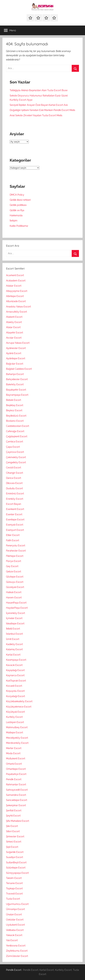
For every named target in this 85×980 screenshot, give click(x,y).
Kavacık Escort (14, 665)
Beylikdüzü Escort (16, 416)
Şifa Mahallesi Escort (18, 821)
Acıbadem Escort (16, 281)
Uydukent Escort (15, 925)
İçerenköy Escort (16, 613)
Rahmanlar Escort (16, 784)
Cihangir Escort (15, 473)
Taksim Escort (14, 878)
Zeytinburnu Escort (17, 951)
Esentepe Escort (15, 520)
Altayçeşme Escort (17, 291)
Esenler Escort (14, 514)
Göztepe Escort (15, 577)
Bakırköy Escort (15, 384)
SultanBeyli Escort (16, 862)
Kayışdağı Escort (15, 670)
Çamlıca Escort (15, 442)
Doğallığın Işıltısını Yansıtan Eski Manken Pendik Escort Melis (42, 110)
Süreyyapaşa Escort (17, 873)
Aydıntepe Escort (16, 358)
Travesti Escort (14, 894)
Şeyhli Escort (13, 816)
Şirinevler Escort (15, 836)
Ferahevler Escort (16, 551)
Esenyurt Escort (15, 530)
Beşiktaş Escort (15, 405)
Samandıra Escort (16, 795)
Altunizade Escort (16, 301)
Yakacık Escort (14, 935)
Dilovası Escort (14, 483)
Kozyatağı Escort (16, 696)
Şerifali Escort (14, 810)
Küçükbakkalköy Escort (19, 701)
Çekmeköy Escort (16, 457)
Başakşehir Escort (16, 390)
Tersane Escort (14, 883)
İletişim (14, 221)
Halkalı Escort (14, 592)
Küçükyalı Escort (15, 712)
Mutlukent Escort (16, 759)
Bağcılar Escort (15, 364)
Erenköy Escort (15, 499)
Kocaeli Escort (14, 686)
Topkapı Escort (14, 888)
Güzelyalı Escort (15, 587)
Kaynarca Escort (15, 675)
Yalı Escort (12, 940)
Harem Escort (14, 598)
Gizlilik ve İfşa (17, 210)
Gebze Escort (14, 572)
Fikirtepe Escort (15, 556)
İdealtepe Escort (15, 624)
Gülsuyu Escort (15, 582)
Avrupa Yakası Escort (18, 343)
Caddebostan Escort (18, 426)
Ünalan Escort (14, 914)
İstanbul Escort (14, 634)
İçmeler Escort (14, 618)
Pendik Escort (14, 779)
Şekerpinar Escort (16, 805)
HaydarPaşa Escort (17, 608)
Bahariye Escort (15, 374)
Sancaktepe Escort (17, 800)
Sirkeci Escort (14, 842)
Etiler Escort (13, 535)
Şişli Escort (12, 847)
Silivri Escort (13, 831)
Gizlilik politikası (18, 205)
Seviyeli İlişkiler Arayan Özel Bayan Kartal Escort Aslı (39, 105)
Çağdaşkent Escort (17, 436)
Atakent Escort (14, 317)
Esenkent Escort (15, 509)
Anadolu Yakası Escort (18, 307)
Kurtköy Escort (14, 717)
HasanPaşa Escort (16, 603)
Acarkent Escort (15, 275)
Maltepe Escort (15, 733)
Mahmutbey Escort (17, 727)
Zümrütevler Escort (17, 956)
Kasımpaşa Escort (16, 660)
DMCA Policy (17, 195)
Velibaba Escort (15, 930)
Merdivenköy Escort (17, 743)
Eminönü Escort (15, 494)
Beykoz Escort (14, 410)
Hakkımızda (16, 215)
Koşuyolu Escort (15, 691)
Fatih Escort (13, 540)
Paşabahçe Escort (16, 774)
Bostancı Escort (15, 421)
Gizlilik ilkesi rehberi (20, 200)
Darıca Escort (14, 478)
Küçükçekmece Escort (19, 707)
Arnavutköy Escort (16, 312)
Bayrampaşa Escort (17, 395)
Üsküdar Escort (15, 920)
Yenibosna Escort (16, 946)
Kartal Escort (13, 655)
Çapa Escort (13, 447)
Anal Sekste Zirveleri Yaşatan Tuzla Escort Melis (36, 115)
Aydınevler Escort (16, 348)
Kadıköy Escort (14, 644)
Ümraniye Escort (15, 909)
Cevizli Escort (14, 468)
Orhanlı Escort (14, 764)
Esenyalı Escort (15, 525)
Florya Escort (14, 561)
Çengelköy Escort (16, 462)
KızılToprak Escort (16, 681)
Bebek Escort (14, 400)
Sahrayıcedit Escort (17, 790)
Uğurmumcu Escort (17, 904)
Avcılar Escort (14, 338)
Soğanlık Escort (15, 852)
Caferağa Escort (15, 431)
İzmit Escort (13, 639)
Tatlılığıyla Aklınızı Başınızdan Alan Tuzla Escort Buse (39, 90)
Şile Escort (12, 826)
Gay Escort (12, 566)
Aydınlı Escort (14, 353)
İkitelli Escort (13, 629)
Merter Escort (14, 748)
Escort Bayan (14, 504)
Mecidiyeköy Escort (17, 738)
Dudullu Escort (14, 488)
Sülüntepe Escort (16, 868)
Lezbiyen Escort (15, 722)
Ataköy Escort (14, 322)
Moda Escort (13, 753)
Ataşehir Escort (15, 333)
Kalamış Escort (14, 649)
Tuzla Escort (13, 899)
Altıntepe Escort (15, 296)
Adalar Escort (14, 286)
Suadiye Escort (15, 857)
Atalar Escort (13, 327)
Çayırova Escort (15, 452)
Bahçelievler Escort (17, 379)
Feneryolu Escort (16, 546)
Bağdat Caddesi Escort (19, 369)
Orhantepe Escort (16, 769)
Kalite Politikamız (19, 226)
